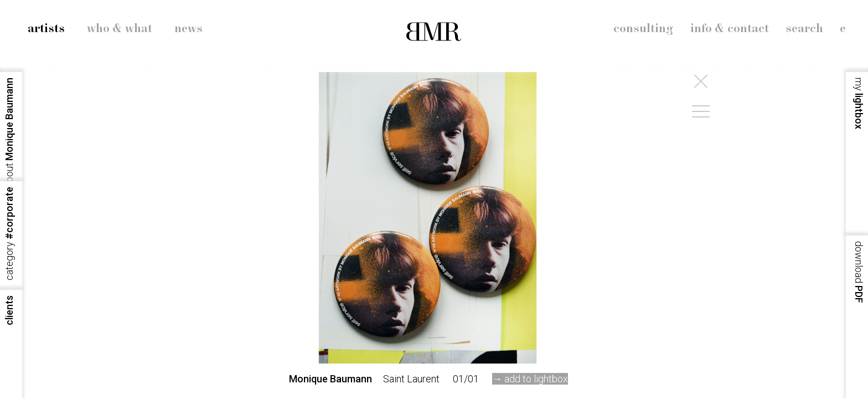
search (804, 29)
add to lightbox (536, 379)
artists (46, 29)
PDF (859, 272)
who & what (120, 29)
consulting (644, 29)
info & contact (730, 29)
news (188, 29)
